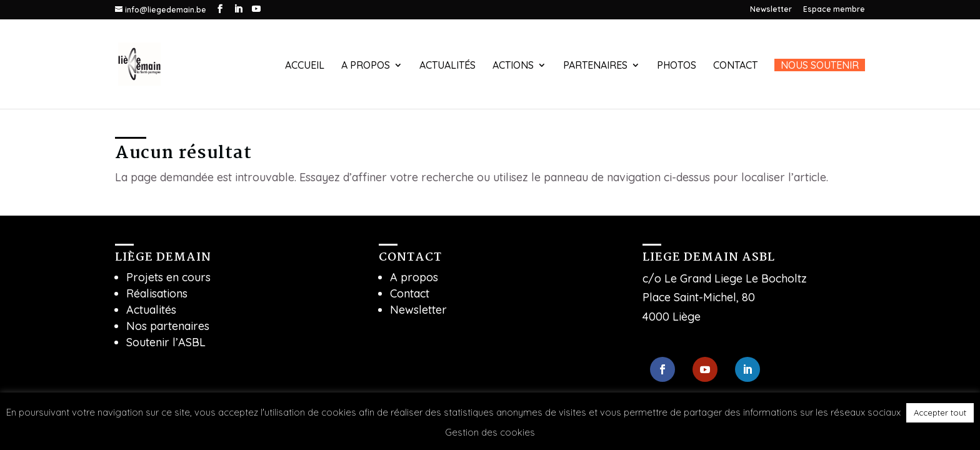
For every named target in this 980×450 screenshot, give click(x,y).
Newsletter (771, 10)
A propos (366, 66)
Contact (735, 66)
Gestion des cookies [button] (490, 432)
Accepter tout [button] (940, 412)
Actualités (447, 66)
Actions (513, 66)
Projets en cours (168, 277)
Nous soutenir (820, 65)
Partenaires (595, 66)
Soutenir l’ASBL (166, 342)
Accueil (305, 66)
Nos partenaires (168, 326)
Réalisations (157, 293)
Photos (677, 66)
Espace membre (834, 10)
